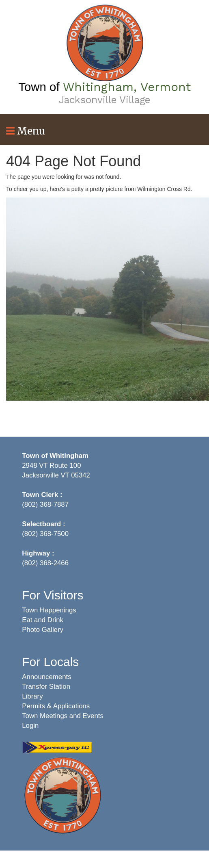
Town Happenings (49, 610)
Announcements (46, 677)
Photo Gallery (43, 630)
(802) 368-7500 (45, 534)
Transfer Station (46, 687)
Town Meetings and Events (63, 716)
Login (30, 726)
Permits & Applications (56, 706)
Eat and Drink (43, 620)
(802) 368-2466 (45, 563)
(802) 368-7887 (45, 505)
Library (32, 696)
